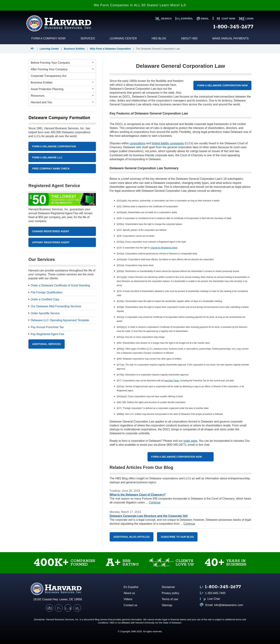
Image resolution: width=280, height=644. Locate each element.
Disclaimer (168, 587)
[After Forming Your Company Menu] (62, 69)
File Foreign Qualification (47, 292)
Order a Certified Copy (45, 299)
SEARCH (163, 19)
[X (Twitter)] (59, 608)
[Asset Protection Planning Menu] (62, 89)
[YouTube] (68, 608)
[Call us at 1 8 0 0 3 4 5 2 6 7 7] (220, 587)
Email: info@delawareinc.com (221, 605)
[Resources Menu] (62, 96)
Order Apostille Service (45, 313)
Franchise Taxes (171, 381)
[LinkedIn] (77, 608)
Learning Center (123, 38)
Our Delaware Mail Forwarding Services (56, 306)
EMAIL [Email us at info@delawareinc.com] (203, 19)
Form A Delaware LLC (47, 157)
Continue (155, 502)
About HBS (189, 38)
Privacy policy (171, 593)
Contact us (130, 605)
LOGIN (246, 19)
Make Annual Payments (230, 38)
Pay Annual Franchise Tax (47, 327)
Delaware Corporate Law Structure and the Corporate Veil (149, 516)
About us (129, 593)
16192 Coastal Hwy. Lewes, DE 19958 (58, 599)
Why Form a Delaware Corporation (110, 49)
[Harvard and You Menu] (62, 102)
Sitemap (167, 605)
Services (88, 38)
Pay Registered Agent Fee (47, 334)
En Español (131, 587)
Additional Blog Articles (132, 537)
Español (184, 19)
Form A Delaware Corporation (54, 146)
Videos (128, 599)
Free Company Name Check (51, 169)
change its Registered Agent (164, 248)
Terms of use (170, 599)
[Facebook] (49, 608)
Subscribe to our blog (177, 537)
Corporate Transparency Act (48, 76)
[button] (33, 49)
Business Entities (74, 49)
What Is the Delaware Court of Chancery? (138, 495)
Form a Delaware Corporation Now (222, 85)
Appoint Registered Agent (51, 242)
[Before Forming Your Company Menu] (62, 63)
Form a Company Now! (48, 38)
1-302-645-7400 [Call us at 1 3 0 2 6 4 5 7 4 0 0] (213, 593)
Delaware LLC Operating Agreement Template (60, 320)
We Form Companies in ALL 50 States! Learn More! (140, 5)
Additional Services (47, 344)
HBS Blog (159, 38)
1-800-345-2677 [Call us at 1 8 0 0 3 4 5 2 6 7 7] (233, 27)
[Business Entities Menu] (62, 83)
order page (190, 441)
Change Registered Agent (51, 231)
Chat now (224, 19)
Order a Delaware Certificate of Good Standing (60, 285)
